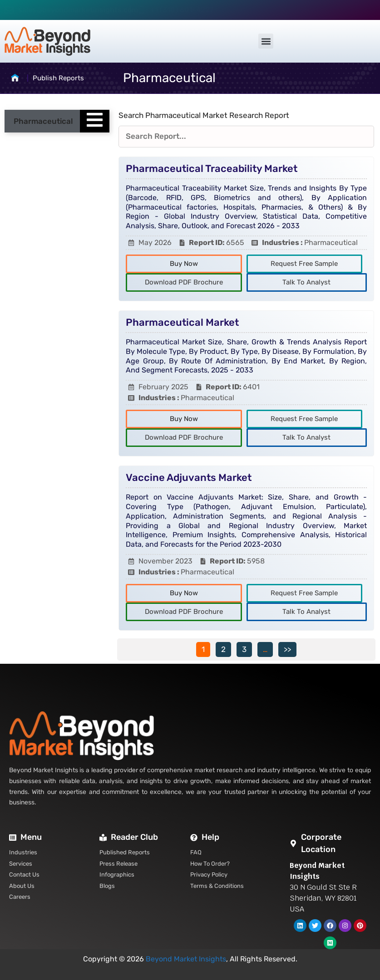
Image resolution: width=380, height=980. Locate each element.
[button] (266, 41)
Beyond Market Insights (186, 959)
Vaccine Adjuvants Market (189, 478)
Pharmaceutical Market (182, 322)
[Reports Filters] (246, 137)
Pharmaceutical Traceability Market (212, 169)
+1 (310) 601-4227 (182, 10)
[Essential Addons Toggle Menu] (95, 121)
